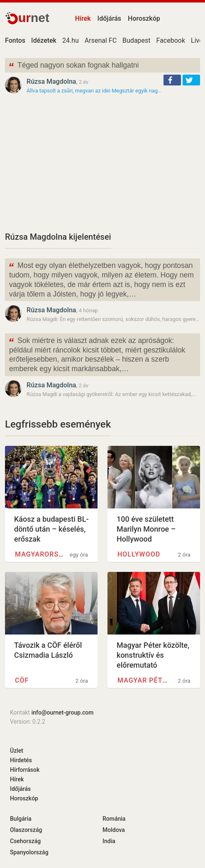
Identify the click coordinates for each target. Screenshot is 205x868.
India (109, 841)
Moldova (114, 830)
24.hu (71, 40)
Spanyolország (29, 852)
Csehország (25, 841)
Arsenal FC (101, 40)
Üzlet (17, 751)
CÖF (22, 680)
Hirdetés (21, 760)
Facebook (171, 40)
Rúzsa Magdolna (51, 81)
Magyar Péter (143, 680)
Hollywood (139, 554)
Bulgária (21, 819)
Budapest (136, 40)
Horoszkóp (144, 18)
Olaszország (26, 830)
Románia (114, 819)
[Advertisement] (102, 163)
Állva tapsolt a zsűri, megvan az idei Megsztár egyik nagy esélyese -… (107, 91)
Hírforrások (25, 770)
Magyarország (40, 554)
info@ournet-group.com (63, 712)
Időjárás (110, 18)
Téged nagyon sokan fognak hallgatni (73, 66)
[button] (172, 80)
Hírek (83, 18)
